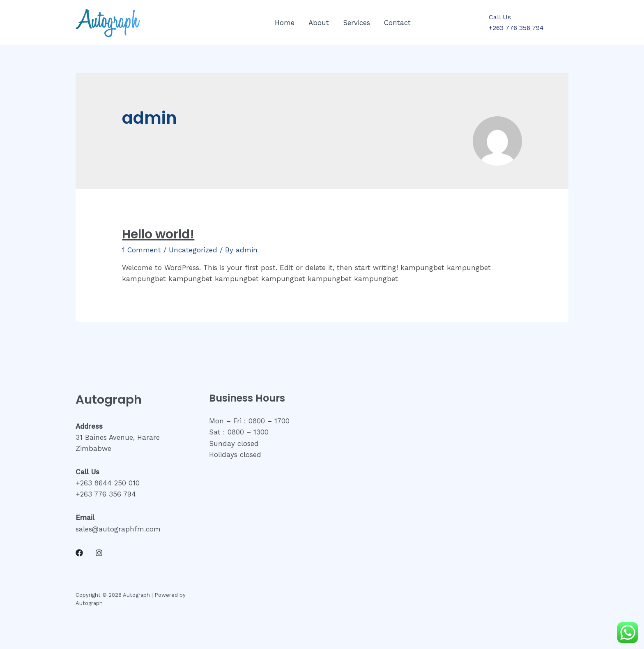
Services (356, 23)
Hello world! (158, 234)
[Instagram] (99, 553)
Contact (397, 23)
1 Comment (141, 250)
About (319, 23)
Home (285, 23)
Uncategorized (193, 250)
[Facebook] (79, 553)
